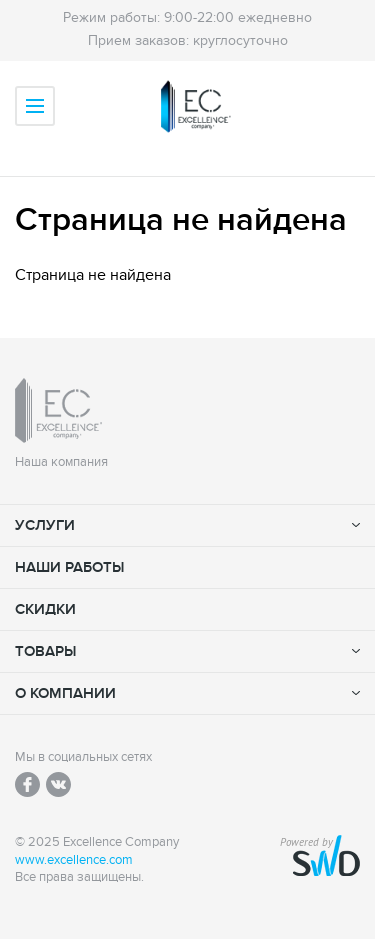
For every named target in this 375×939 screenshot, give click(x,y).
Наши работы (69, 567)
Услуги (45, 525)
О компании (65, 693)
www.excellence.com (74, 860)
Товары (45, 651)
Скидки (45, 609)
